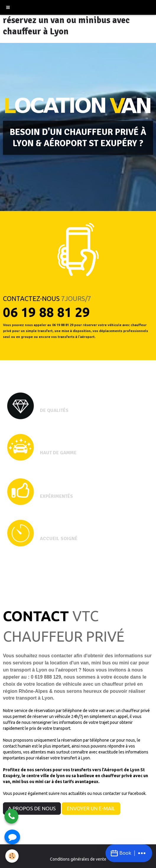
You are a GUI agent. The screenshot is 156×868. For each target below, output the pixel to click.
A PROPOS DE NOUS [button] (32, 808)
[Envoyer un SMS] (12, 837)
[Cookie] (12, 856)
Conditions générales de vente (78, 859)
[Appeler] (11, 816)
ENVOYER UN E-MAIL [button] (91, 808)
